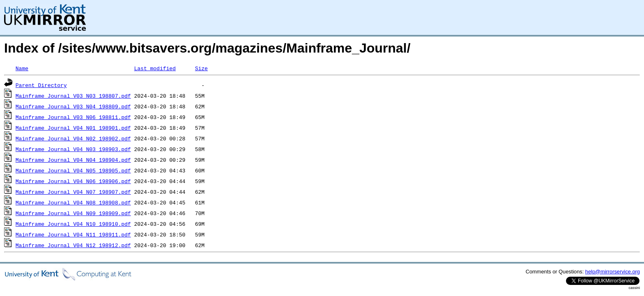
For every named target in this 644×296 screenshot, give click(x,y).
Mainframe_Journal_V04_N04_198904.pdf (73, 160)
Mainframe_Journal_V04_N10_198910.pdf (73, 224)
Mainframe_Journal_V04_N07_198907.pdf (73, 192)
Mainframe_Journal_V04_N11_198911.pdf (73, 234)
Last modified (155, 68)
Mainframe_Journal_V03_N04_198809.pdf (73, 106)
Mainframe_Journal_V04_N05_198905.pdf (73, 170)
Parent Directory (41, 85)
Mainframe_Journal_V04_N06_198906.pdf (73, 181)
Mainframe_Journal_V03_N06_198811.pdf (73, 117)
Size (201, 68)
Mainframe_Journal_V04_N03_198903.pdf (73, 149)
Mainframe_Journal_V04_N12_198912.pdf (73, 245)
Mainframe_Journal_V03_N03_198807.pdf (73, 96)
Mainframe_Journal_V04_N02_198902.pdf (73, 138)
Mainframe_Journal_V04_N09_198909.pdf (73, 213)
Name (22, 68)
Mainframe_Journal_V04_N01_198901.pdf (73, 128)
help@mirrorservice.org (613, 272)
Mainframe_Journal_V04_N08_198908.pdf (73, 202)
